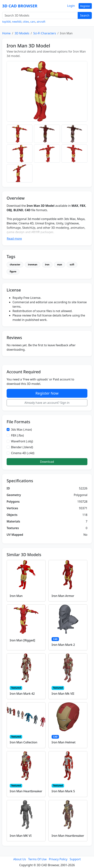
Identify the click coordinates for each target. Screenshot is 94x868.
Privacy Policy (58, 859)
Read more (14, 239)
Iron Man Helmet (64, 742)
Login (71, 6)
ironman (33, 265)
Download (47, 462)
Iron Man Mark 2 (63, 645)
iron (47, 265)
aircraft (41, 22)
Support (75, 859)
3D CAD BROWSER (20, 6)
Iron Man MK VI (21, 836)
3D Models (22, 33)
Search (85, 15)
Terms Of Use (37, 859)
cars (33, 22)
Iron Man (16, 596)
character (15, 265)
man (60, 265)
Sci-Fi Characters (45, 33)
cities (26, 22)
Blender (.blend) (22, 447)
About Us (20, 859)
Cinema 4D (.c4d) (23, 453)
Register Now (47, 393)
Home (6, 33)
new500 (17, 22)
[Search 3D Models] (40, 15)
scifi (72, 265)
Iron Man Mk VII (63, 694)
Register (85, 6)
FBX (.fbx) (17, 435)
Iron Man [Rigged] (22, 640)
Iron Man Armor (63, 596)
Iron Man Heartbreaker (26, 791)
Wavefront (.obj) (22, 441)
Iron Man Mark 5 (63, 791)
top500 (6, 22)
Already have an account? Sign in (47, 403)
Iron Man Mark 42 (22, 694)
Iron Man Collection (23, 742)
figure (13, 272)
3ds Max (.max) (21, 429)
